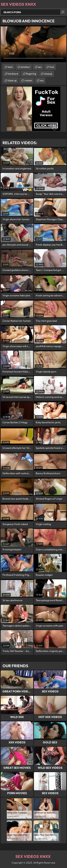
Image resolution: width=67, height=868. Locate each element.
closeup (48, 74)
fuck (52, 67)
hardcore (13, 74)
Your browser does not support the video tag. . (33, 44)
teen (10, 67)
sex (40, 67)
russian (28, 80)
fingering (31, 74)
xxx (42, 80)
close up (12, 80)
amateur (25, 67)
